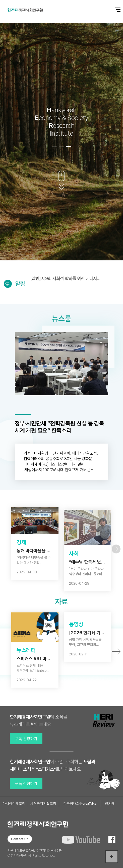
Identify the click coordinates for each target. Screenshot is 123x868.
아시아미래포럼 (14, 803)
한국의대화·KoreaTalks (80, 803)
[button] (54, 146)
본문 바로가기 (0, 0)
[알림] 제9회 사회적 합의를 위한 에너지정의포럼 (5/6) (66, 278)
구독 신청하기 (26, 739)
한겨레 (110, 803)
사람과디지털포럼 (43, 803)
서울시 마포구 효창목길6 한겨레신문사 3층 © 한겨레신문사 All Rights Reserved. (35, 853)
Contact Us (20, 839)
